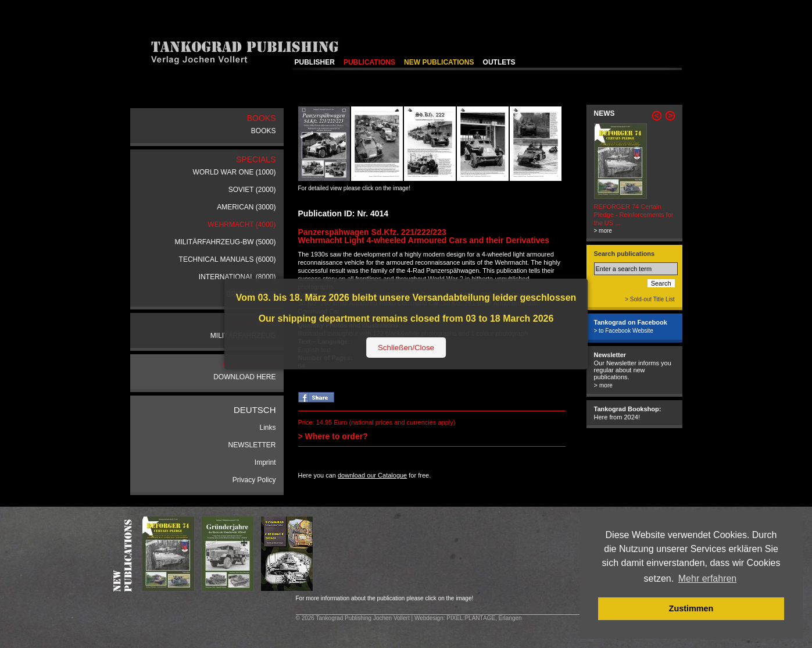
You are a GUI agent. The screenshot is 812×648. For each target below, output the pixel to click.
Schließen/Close (406, 348)
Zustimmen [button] (691, 608)
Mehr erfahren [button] (708, 578)
